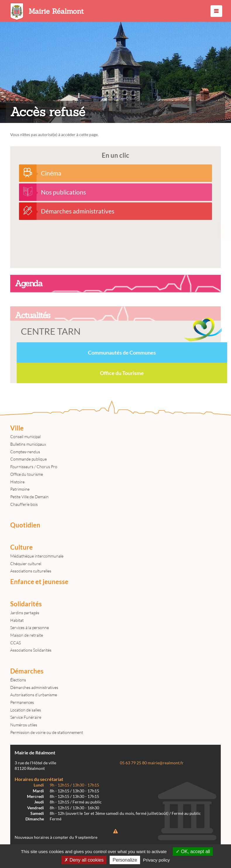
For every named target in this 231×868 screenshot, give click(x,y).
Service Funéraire (26, 717)
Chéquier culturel (26, 564)
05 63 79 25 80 (133, 763)
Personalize (125, 860)
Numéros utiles (24, 725)
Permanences (22, 702)
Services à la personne (30, 627)
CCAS (15, 643)
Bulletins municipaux (28, 444)
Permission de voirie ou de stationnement (47, 732)
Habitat (17, 620)
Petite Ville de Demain (29, 497)
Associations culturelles (31, 571)
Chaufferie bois (24, 504)
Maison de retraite (27, 635)
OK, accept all (193, 851)
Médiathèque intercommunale (37, 556)
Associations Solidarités (31, 650)
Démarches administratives (34, 687)
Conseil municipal (25, 436)
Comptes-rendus (25, 452)
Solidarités (26, 604)
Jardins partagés (25, 613)
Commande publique (29, 459)
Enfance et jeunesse (39, 582)
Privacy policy (156, 860)
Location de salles (26, 710)
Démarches (27, 671)
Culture (21, 547)
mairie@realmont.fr (166, 763)
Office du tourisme (27, 474)
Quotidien (25, 525)
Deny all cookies (84, 860)
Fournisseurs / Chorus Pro (34, 467)
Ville (17, 428)
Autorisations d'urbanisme (34, 695)
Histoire (17, 482)
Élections (18, 680)
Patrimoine (20, 489)
